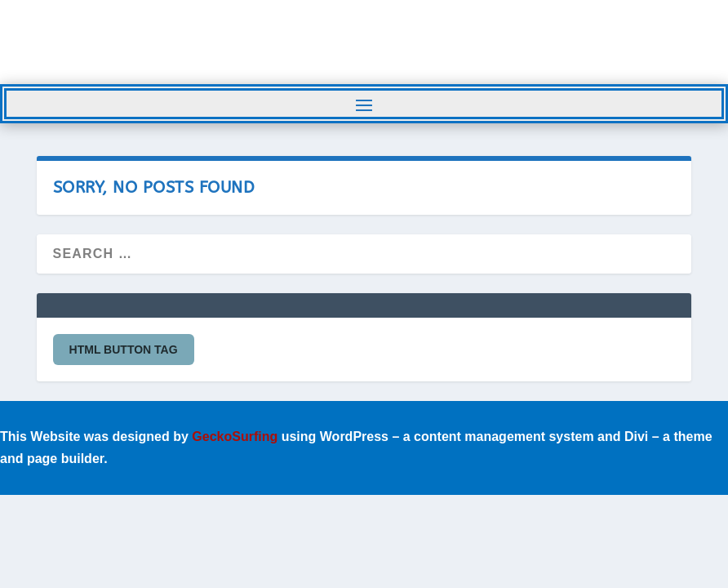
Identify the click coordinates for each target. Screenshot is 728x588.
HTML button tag (124, 350)
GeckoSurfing (235, 437)
